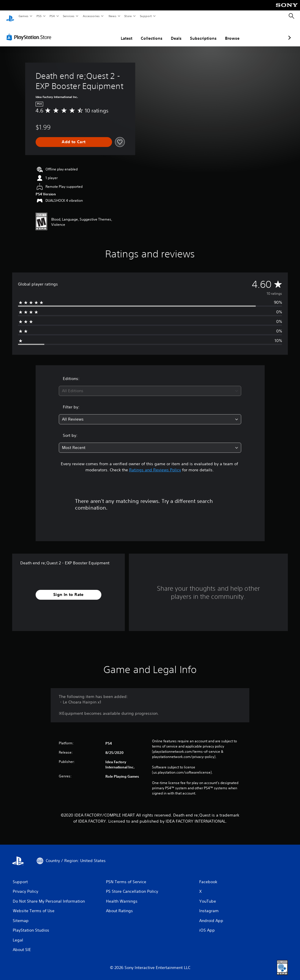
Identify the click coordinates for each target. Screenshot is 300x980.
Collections (121, 33)
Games (23, 16)
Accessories (91, 16)
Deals (146, 33)
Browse (202, 33)
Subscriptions (173, 33)
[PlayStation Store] (30, 32)
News (112, 16)
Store (128, 16)
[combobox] (150, 385)
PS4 (52, 16)
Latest (96, 33)
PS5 (39, 16)
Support (146, 16)
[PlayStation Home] (10, 16)
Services (69, 16)
